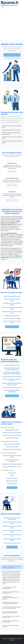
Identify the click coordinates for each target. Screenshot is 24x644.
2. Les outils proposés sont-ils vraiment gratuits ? (9, 588)
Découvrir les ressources (12, 55)
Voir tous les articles (12, 547)
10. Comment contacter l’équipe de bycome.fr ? (10, 626)
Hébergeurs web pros (12, 483)
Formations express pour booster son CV (12, 376)
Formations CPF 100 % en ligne (12, 365)
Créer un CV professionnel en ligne (12, 296)
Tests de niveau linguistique (12, 438)
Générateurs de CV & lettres (12, 430)
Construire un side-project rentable (12, 318)
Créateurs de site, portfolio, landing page (12, 464)
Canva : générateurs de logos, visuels (12, 467)
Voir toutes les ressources (12, 327)
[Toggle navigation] (3, 7)
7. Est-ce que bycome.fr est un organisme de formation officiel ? (10, 612)
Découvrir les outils (12, 185)
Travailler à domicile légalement (12, 316)
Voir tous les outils (12, 488)
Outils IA (12, 475)
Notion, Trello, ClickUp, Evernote (12, 444)
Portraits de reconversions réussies (12, 543)
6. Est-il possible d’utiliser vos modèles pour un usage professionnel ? (11, 608)
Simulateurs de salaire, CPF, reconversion (12, 432)
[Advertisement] (12, 25)
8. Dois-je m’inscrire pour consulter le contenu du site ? (11, 617)
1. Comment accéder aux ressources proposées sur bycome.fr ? (11, 567)
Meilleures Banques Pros (12, 481)
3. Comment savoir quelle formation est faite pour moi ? (11, 592)
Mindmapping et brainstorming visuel (12, 449)
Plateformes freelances (12, 478)
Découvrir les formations (12, 396)
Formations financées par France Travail (12, 387)
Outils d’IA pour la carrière (12, 447)
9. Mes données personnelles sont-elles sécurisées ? (10, 621)
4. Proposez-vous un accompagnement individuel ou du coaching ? (10, 598)
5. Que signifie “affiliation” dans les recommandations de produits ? (10, 603)
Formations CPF (12, 473)
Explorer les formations (12, 200)
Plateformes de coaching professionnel (12, 435)
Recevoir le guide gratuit (13, 58)
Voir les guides (12, 171)
